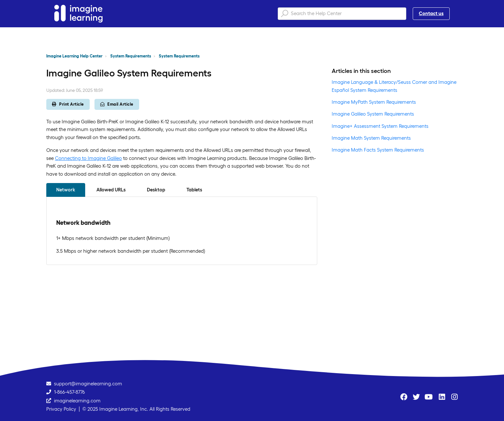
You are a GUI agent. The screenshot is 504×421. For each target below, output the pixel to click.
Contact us (431, 13)
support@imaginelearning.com (88, 384)
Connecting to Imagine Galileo (88, 158)
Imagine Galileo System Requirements (373, 114)
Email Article (117, 104)
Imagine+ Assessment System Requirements (380, 126)
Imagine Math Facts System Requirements (378, 150)
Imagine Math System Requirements (371, 138)
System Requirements (131, 56)
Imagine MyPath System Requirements (374, 102)
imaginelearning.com (77, 401)
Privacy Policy (61, 409)
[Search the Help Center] (342, 14)
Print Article (68, 104)
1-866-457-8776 (69, 392)
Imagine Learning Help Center (74, 56)
